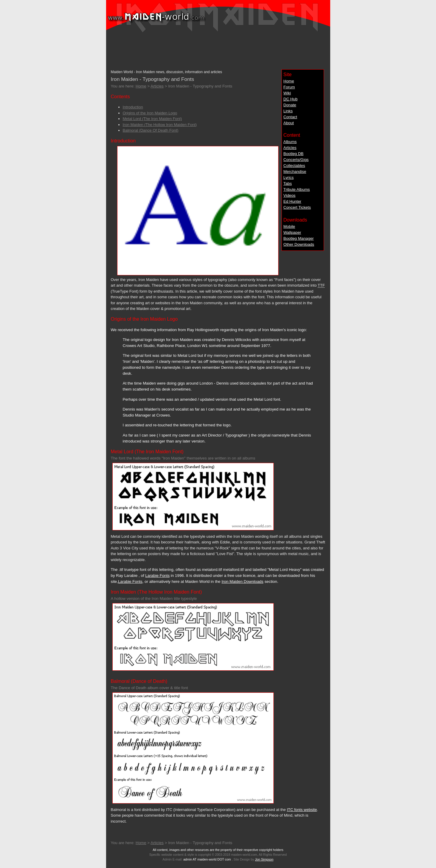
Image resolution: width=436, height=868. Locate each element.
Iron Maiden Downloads (242, 582)
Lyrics (288, 178)
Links (288, 111)
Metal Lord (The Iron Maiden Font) (152, 119)
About (289, 123)
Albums (290, 142)
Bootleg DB (293, 154)
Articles (290, 148)
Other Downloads (299, 244)
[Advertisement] (218, 48)
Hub (290, 99)
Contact (290, 117)
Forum (289, 87)
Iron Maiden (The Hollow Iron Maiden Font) (160, 125)
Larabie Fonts (157, 576)
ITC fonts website (302, 810)
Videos (289, 195)
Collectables (294, 166)
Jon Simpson (264, 859)
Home (289, 81)
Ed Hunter (292, 201)
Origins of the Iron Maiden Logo (150, 113)
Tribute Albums (296, 189)
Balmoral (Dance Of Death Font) (151, 130)
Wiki (287, 93)
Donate (290, 105)
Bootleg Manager (299, 238)
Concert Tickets (297, 207)
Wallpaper (292, 232)
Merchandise (295, 172)
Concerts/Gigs (296, 160)
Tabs (287, 183)
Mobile (289, 226)
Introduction (133, 107)
